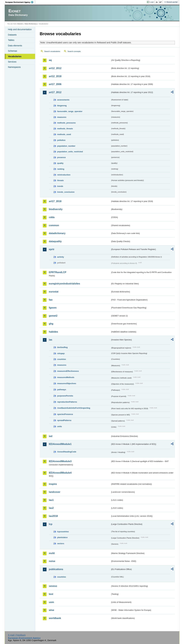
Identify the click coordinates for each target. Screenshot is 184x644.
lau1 (51, 500)
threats (61, 180)
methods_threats (65, 129)
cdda (52, 217)
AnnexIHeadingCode (67, 452)
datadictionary (57, 233)
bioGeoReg (62, 347)
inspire (53, 484)
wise (52, 610)
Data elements (15, 46)
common (54, 225)
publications (56, 569)
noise (52, 561)
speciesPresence (65, 414)
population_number (66, 146)
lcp (51, 524)
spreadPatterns (64, 420)
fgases (53, 308)
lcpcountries (63, 532)
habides (53, 332)
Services (12, 62)
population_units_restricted (70, 152)
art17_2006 (55, 84)
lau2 (51, 508)
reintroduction (64, 175)
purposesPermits (65, 396)
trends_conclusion (66, 192)
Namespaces (14, 67)
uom (52, 602)
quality (60, 163)
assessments (63, 100)
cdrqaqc (61, 353)
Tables (11, 40)
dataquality (55, 241)
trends (60, 186)
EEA (20, 2)
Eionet (20, 24)
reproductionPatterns (67, 402)
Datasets (12, 35)
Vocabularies (15, 56)
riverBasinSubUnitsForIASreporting (74, 408)
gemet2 (53, 316)
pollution (61, 140)
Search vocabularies (52, 51)
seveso (53, 586)
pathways (62, 390)
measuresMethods (66, 377)
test (51, 594)
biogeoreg (62, 106)
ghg (51, 324)
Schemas (13, 51)
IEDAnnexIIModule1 (60, 444)
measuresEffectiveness (68, 371)
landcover (55, 492)
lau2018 (53, 516)
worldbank (55, 618)
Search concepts (74, 51)
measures (62, 117)
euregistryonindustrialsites (64, 284)
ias (51, 340)
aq (50, 60)
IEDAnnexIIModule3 (60, 461)
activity (61, 257)
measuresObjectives (67, 383)
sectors (61, 543)
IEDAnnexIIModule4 (60, 473)
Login (152, 2)
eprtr (52, 249)
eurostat (54, 292)
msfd (52, 553)
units (60, 426)
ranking (61, 169)
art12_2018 (55, 76)
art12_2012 (55, 68)
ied (51, 436)
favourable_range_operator (70, 111)
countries (62, 359)
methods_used (64, 134)
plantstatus (62, 537)
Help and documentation (20, 29)
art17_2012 (55, 92)
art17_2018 (55, 201)
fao (51, 300)
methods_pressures (67, 123)
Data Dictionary (31, 24)
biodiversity (56, 209)
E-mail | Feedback (17, 635)
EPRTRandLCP (58, 272)
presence (62, 157)
